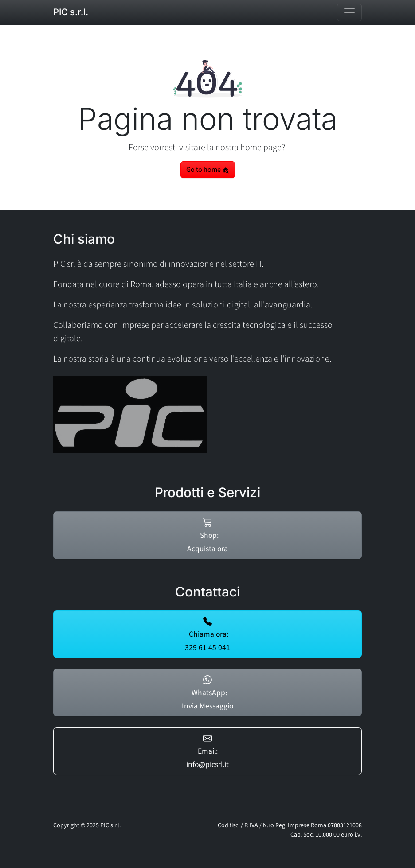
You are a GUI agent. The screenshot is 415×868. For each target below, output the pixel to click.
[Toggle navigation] (349, 12)
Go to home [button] (208, 170)
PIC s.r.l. (71, 12)
